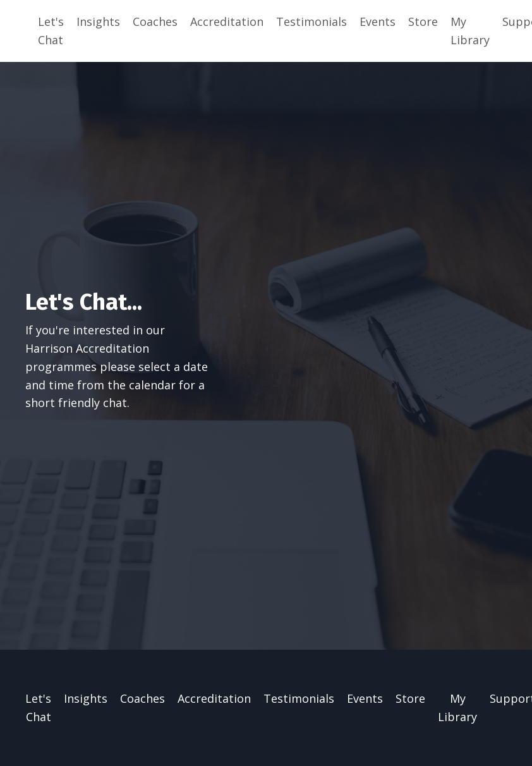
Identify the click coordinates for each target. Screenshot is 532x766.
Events (378, 21)
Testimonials (311, 21)
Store (423, 21)
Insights (98, 21)
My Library (470, 31)
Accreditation (227, 21)
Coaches (155, 21)
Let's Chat (51, 31)
